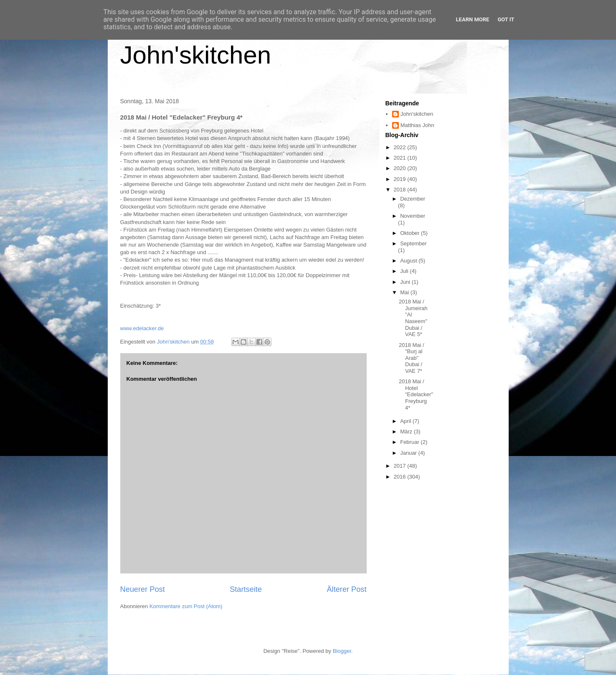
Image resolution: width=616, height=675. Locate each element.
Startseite (246, 589)
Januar (409, 453)
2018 (401, 190)
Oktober (411, 233)
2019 (401, 179)
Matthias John (417, 125)
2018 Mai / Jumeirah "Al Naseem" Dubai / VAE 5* (413, 318)
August (409, 261)
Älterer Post (346, 589)
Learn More (473, 19)
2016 (401, 477)
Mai (405, 292)
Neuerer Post (143, 589)
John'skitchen (196, 55)
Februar (410, 442)
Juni (406, 282)
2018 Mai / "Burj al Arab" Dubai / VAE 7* (412, 358)
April (406, 421)
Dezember (413, 199)
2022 (401, 147)
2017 (401, 466)
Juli (405, 271)
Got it (506, 19)
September (413, 243)
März (407, 432)
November (413, 216)
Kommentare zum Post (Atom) (186, 606)
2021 (401, 158)
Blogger (342, 651)
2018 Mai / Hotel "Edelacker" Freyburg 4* (416, 394)
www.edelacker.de (142, 328)
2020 (401, 168)
